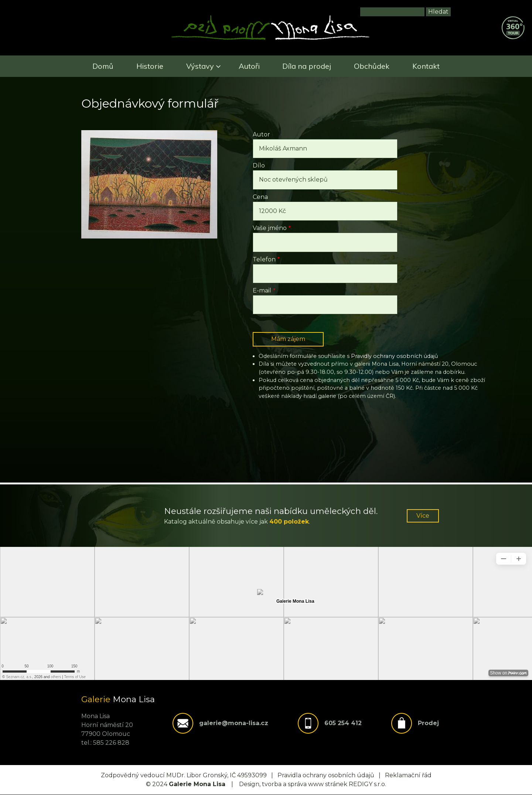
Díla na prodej (307, 66)
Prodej (428, 723)
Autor (261, 134)
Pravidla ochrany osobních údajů (326, 775)
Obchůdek (372, 66)
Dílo (259, 165)
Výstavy (200, 66)
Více (423, 516)
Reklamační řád (408, 775)
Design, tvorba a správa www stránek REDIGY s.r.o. (313, 784)
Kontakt (426, 66)
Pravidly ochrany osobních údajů (395, 356)
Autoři (249, 66)
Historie (150, 66)
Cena (260, 197)
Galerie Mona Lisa (197, 784)
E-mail (262, 290)
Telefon (264, 259)
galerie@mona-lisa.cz (234, 723)
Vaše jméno (270, 228)
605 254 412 (343, 723)
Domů (103, 66)
